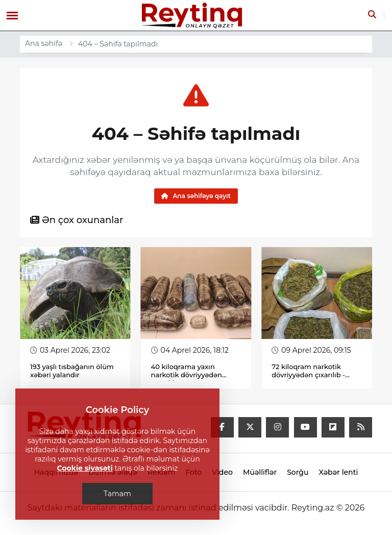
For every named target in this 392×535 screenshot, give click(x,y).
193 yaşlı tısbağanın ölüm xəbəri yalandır (72, 371)
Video (222, 473)
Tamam (117, 494)
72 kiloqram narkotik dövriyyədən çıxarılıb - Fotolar (308, 375)
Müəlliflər (260, 473)
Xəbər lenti (338, 473)
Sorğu (298, 473)
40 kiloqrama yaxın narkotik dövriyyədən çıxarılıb (187, 375)
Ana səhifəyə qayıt (196, 196)
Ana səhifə (44, 43)
